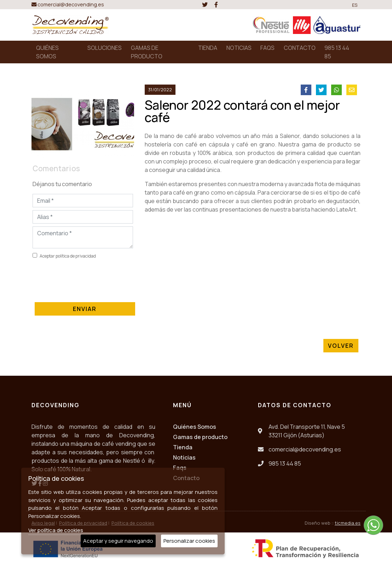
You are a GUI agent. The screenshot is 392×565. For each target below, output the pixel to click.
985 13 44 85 (337, 52)
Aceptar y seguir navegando (118, 541)
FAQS (267, 48)
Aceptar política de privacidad (68, 256)
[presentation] (86, 279)
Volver (341, 346)
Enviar (85, 309)
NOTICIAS (239, 48)
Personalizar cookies (189, 541)
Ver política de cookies (56, 530)
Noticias (184, 457)
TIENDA (208, 48)
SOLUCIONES (105, 48)
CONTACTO (300, 48)
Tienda (183, 447)
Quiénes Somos (195, 427)
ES (355, 5)
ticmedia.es (348, 523)
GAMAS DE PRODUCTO (147, 52)
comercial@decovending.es (68, 4)
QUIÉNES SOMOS (47, 52)
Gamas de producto (200, 437)
